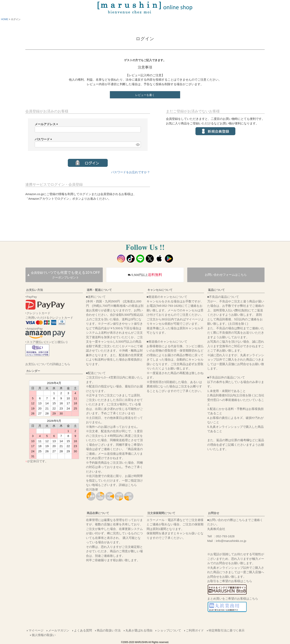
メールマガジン (59, 630)
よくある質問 (83, 630)
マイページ (36, 630)
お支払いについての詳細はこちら (48, 364)
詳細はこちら (128, 485)
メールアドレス (47, 124)
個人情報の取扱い (44, 635)
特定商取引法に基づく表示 (227, 630)
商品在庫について (98, 513)
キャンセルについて (160, 290)
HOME (5, 19)
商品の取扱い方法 (109, 630)
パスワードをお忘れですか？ (131, 172)
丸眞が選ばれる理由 (139, 630)
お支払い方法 (35, 290)
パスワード (44, 139)
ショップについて (169, 630)
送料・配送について (99, 290)
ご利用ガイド (195, 630)
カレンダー (33, 371)
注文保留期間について (161, 513)
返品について (216, 290)
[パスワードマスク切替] (138, 144)
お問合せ (214, 513)
